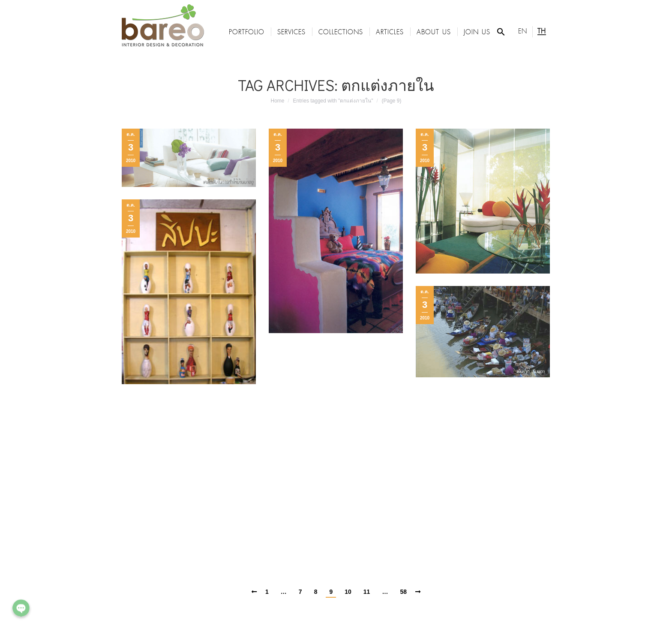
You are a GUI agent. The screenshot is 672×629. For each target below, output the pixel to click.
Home (278, 101)
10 (348, 592)
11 (367, 592)
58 (403, 592)
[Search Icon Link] (501, 32)
